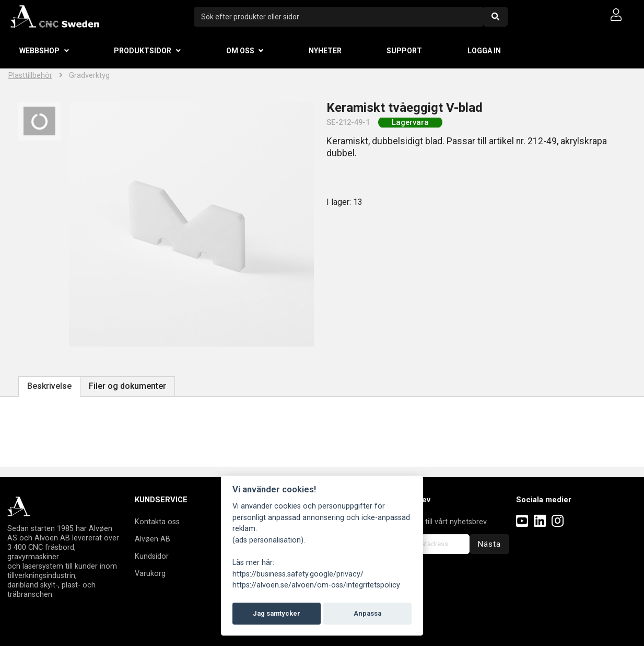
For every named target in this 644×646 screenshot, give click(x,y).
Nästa (489, 544)
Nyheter (325, 51)
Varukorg (150, 573)
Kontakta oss (157, 522)
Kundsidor (152, 556)
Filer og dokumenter (127, 386)
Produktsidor (143, 51)
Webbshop (39, 51)
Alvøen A (150, 539)
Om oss (240, 51)
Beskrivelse (49, 386)
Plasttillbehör (30, 76)
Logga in (484, 51)
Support (404, 51)
